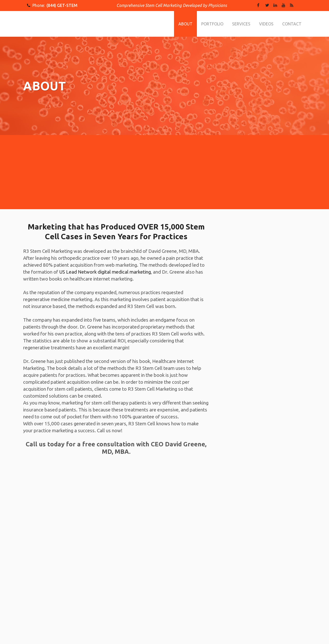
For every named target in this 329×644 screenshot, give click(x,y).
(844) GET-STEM (62, 5)
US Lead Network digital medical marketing (105, 272)
